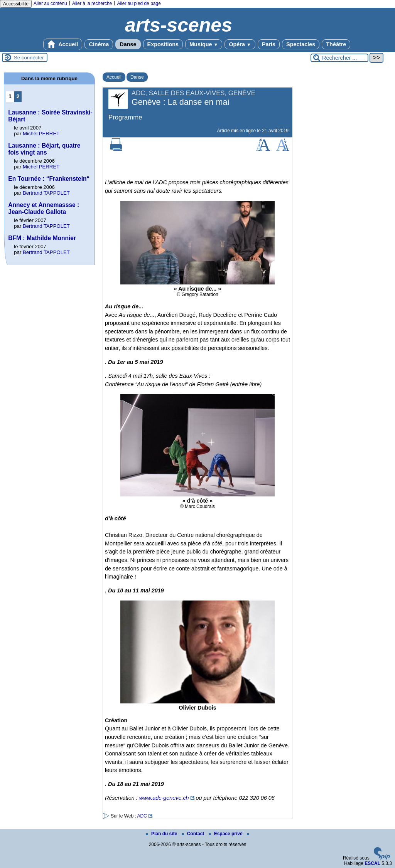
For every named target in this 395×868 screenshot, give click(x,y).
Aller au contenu (50, 3)
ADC (142, 816)
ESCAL (372, 863)
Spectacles (301, 44)
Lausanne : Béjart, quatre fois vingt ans (44, 149)
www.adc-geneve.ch (164, 798)
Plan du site (162, 834)
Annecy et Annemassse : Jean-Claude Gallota (44, 208)
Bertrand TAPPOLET (46, 193)
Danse (128, 44)
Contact (194, 834)
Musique (204, 44)
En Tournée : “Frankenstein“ (49, 179)
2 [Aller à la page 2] (18, 96)
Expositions (163, 44)
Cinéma (99, 44)
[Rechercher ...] (339, 58)
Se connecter (29, 58)
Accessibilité (16, 4)
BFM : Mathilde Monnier (42, 238)
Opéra (240, 44)
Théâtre (336, 44)
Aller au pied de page (139, 3)
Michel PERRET (41, 134)
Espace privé (226, 834)
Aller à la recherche (92, 3)
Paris (269, 44)
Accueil (63, 44)
